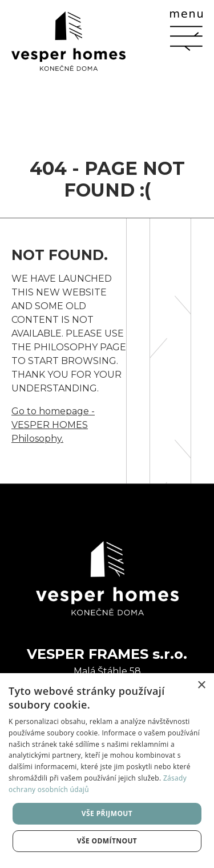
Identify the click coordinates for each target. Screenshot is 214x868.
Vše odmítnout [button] (107, 841)
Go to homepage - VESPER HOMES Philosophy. (53, 425)
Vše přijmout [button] (107, 813)
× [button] (201, 685)
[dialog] (107, 771)
